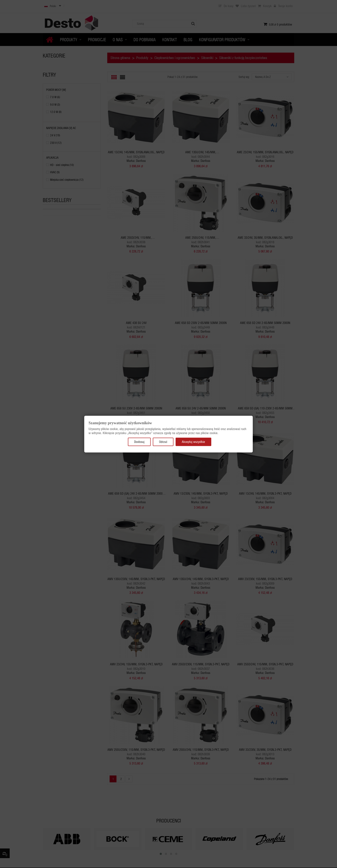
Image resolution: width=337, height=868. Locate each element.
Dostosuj (139, 442)
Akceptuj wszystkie (193, 442)
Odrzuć (163, 442)
